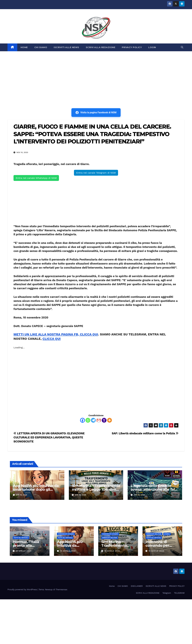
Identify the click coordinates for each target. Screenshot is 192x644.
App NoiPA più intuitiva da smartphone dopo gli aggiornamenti (36, 489)
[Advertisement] (96, 74)
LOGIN (152, 47)
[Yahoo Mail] (104, 420)
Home (112, 586)
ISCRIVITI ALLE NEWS (66, 47)
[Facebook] (82, 420)
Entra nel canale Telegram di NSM (96, 173)
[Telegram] (93, 420)
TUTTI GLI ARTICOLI (21, 538)
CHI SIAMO (41, 47)
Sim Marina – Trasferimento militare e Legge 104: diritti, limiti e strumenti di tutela (96, 489)
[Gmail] (99, 420)
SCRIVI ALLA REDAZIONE (101, 47)
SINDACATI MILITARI (110, 538)
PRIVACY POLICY (132, 47)
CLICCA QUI (52, 339)
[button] (182, 47)
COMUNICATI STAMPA (66, 534)
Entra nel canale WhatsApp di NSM (36, 178)
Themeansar (61, 590)
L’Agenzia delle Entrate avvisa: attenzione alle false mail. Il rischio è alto (155, 489)
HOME (24, 47)
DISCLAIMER (137, 586)
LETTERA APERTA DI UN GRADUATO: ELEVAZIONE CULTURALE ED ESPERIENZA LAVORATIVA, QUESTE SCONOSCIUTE (49, 437)
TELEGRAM (179, 593)
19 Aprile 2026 (24, 551)
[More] (109, 420)
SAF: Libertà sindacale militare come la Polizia (145, 433)
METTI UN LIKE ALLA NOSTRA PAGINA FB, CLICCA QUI (56, 334)
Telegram (167, 593)
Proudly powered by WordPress (23, 590)
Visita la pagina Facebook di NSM (96, 113)
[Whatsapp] (88, 420)
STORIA (167, 534)
